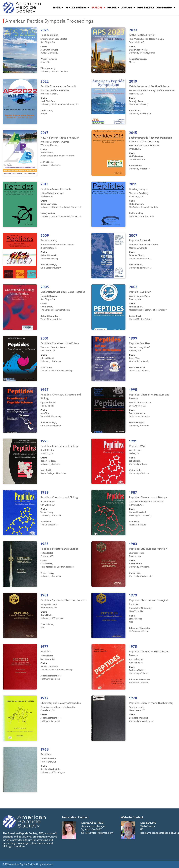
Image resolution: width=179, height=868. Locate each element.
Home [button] (57, 8)
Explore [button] (97, 8)
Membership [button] (165, 8)
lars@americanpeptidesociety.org (160, 833)
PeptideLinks (146, 8)
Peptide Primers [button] (76, 8)
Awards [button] (127, 8)
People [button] (112, 8)
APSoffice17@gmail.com (99, 833)
